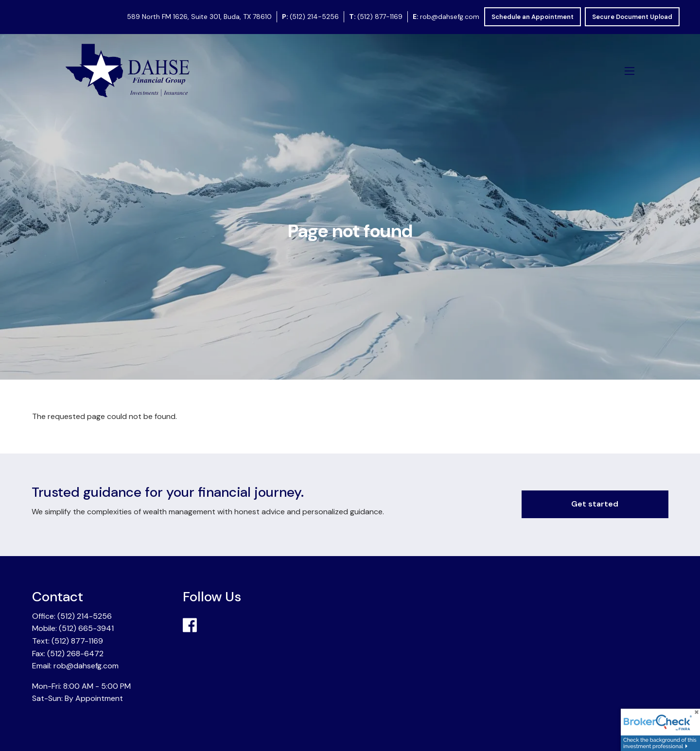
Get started (595, 504)
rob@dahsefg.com (450, 17)
